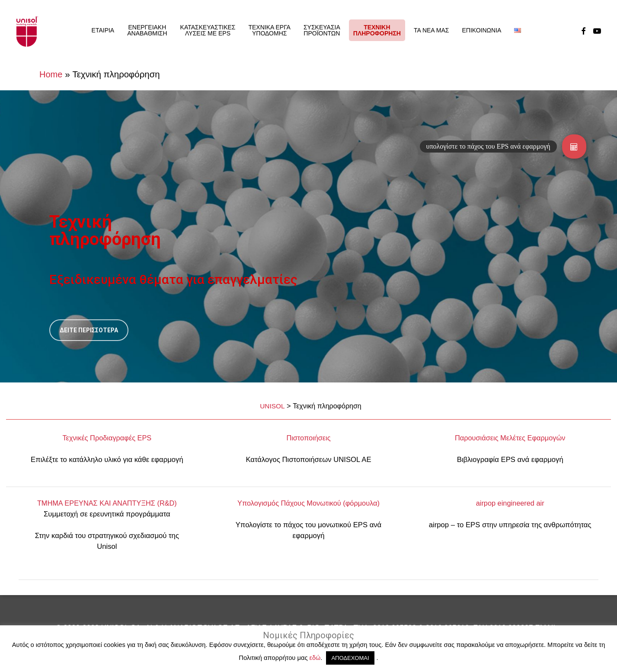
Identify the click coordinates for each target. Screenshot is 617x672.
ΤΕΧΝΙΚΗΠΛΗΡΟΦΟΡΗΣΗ (377, 30)
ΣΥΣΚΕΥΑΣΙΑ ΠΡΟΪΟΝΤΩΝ (322, 30)
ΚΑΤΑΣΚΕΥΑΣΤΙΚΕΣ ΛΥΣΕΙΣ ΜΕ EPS (208, 30)
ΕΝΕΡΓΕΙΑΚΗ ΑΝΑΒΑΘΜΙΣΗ (147, 30)
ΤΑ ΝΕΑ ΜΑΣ (432, 30)
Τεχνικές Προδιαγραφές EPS (107, 438)
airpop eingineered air (510, 503)
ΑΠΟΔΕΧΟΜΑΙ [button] (350, 658)
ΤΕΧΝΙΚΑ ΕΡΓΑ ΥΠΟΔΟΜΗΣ (269, 30)
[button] (574, 147)
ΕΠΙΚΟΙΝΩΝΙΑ (481, 30)
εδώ (315, 658)
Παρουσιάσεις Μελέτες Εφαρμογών (510, 438)
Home (51, 74)
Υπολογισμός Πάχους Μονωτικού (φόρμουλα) (308, 503)
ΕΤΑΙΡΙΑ (103, 30)
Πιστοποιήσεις (308, 438)
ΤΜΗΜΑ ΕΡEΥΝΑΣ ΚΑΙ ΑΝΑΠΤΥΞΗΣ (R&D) (107, 503)
